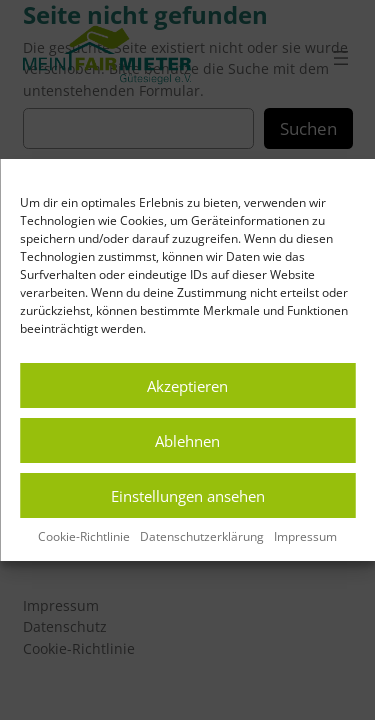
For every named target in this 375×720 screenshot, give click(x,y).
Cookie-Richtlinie (84, 536)
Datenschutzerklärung (202, 536)
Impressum (305, 536)
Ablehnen (187, 441)
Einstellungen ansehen (188, 496)
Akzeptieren (187, 386)
